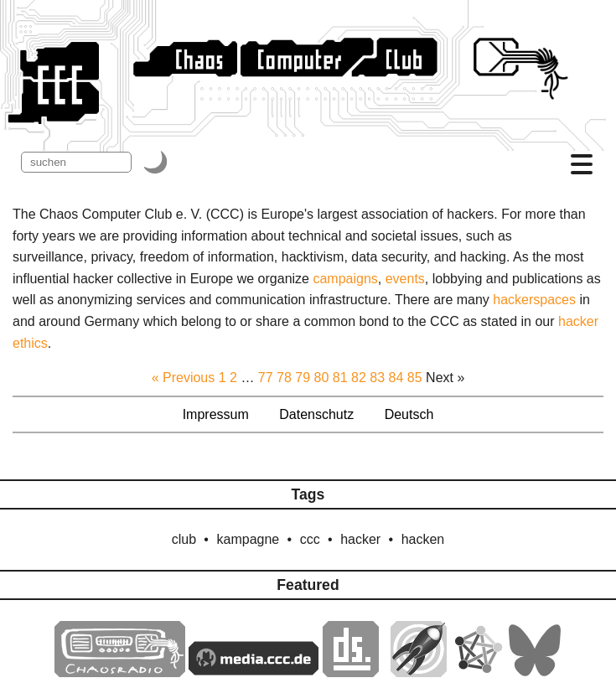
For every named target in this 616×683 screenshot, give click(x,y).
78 (284, 378)
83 (377, 378)
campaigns (345, 279)
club (184, 539)
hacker (360, 539)
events (405, 279)
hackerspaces (534, 300)
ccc (310, 539)
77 (266, 378)
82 (359, 378)
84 (396, 378)
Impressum (216, 414)
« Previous (184, 378)
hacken (423, 539)
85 (415, 378)
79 (303, 378)
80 (322, 378)
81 (340, 378)
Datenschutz (316, 414)
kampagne (248, 539)
